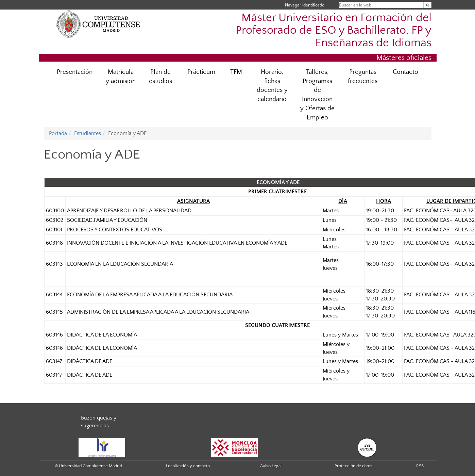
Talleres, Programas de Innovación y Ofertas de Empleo (317, 95)
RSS (420, 466)
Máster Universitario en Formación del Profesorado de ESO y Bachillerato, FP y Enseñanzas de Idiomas (334, 30)
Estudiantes (88, 133)
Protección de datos (353, 466)
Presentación (75, 72)
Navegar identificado (305, 5)
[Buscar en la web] (428, 5)
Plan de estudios (160, 77)
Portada (58, 133)
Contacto (405, 72)
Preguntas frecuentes (363, 77)
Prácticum (201, 72)
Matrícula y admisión (121, 77)
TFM (236, 72)
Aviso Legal (271, 466)
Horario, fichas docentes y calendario (272, 86)
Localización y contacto (188, 466)
